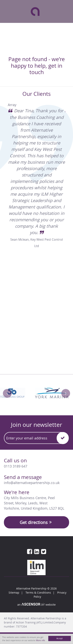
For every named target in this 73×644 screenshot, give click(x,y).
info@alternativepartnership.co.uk (32, 483)
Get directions (36, 522)
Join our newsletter (36, 425)
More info (40, 640)
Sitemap (14, 593)
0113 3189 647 (16, 466)
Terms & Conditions (38, 593)
